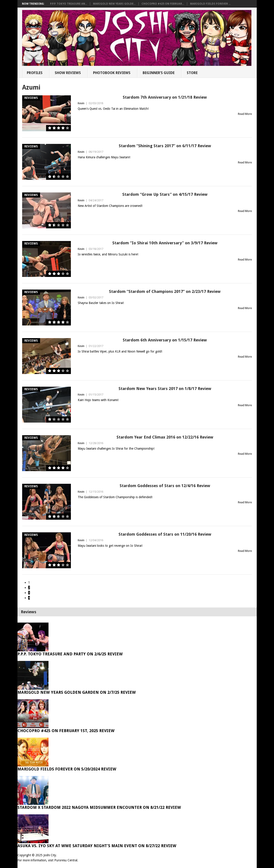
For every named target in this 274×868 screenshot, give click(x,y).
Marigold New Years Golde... (114, 4)
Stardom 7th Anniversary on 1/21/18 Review (165, 97)
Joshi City (50, 855)
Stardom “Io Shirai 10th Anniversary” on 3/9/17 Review (165, 243)
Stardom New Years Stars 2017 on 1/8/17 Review (165, 389)
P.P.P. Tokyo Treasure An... (69, 4)
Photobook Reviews (112, 73)
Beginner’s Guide (159, 73)
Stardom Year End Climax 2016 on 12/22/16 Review (165, 437)
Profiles (35, 73)
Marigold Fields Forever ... (210, 4)
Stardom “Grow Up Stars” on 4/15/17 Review (165, 194)
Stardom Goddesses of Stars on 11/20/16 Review (165, 534)
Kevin (81, 103)
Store (192, 73)
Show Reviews (68, 73)
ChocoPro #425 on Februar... (163, 4)
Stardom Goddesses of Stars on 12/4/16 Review (165, 486)
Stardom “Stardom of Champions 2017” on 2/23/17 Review (165, 291)
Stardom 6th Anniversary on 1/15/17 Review (165, 340)
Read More (245, 114)
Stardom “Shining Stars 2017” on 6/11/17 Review (165, 146)
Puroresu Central (66, 860)
